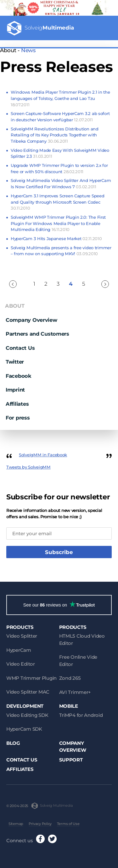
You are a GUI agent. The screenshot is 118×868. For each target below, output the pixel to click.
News (28, 50)
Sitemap (16, 824)
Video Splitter (22, 636)
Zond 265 (70, 678)
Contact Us (20, 348)
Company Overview (31, 320)
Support (71, 760)
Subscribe (59, 552)
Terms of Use (68, 824)
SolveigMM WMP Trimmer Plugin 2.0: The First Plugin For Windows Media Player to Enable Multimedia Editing (58, 223)
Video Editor (21, 664)
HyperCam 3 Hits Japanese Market (56, 239)
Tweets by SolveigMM (28, 467)
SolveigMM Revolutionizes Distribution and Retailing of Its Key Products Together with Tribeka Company (55, 135)
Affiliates (17, 404)
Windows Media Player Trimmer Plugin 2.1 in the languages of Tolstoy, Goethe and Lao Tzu (60, 98)
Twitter (15, 362)
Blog (13, 743)
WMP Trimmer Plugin (31, 678)
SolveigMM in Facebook (43, 455)
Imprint (15, 390)
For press (18, 418)
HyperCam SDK (24, 729)
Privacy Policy (40, 824)
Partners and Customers (37, 334)
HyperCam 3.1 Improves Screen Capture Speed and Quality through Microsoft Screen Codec (57, 202)
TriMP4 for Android (81, 715)
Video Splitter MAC (28, 692)
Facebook (19, 376)
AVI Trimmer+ (75, 692)
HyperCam (19, 650)
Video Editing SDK (27, 715)
